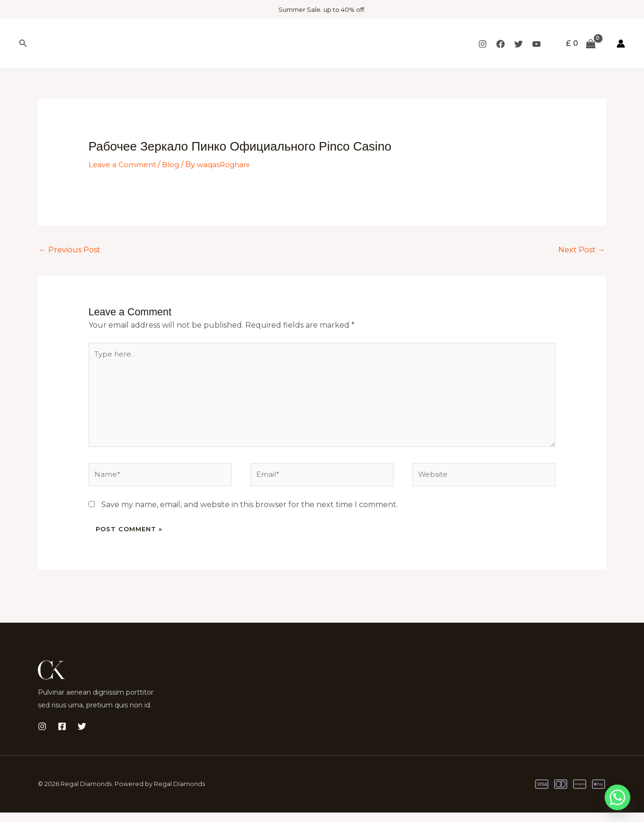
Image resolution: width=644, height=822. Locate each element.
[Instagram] (483, 44)
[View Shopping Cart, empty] (581, 44)
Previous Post (70, 249)
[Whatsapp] (617, 797)
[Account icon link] (621, 44)
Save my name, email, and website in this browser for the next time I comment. (250, 514)
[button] (23, 44)
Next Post (582, 249)
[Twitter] (519, 44)
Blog (172, 165)
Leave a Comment (123, 165)
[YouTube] (537, 44)
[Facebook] (501, 44)
